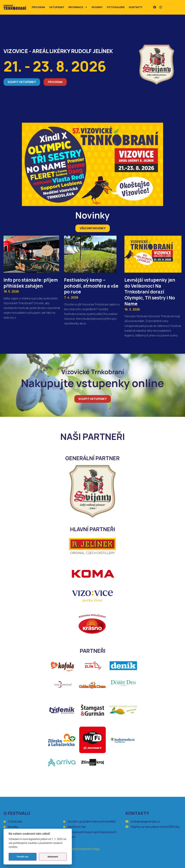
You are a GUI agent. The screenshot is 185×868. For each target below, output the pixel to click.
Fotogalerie (116, 7)
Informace (78, 7)
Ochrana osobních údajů (84, 849)
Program (38, 7)
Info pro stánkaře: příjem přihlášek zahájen (31, 283)
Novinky (97, 7)
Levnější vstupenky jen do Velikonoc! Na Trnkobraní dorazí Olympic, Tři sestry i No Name (150, 292)
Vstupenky (57, 7)
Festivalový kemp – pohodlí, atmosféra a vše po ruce (91, 286)
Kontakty (136, 7)
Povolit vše (23, 857)
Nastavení (53, 857)
